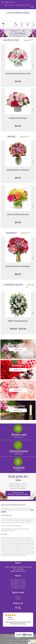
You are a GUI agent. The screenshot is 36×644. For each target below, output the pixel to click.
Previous (3, 65)
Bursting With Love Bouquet (18, 266)
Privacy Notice (23, 640)
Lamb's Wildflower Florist (18, 13)
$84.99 (18, 274)
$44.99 (18, 222)
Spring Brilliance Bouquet (18, 170)
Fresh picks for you (18, 482)
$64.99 (18, 126)
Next (33, 65)
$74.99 (18, 81)
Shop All (27, 40)
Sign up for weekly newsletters (18, 494)
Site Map (25, 643)
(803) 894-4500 (10, 2)
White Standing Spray (18, 321)
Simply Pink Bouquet (18, 118)
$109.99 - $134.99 (18, 329)
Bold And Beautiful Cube (18, 214)
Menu (3, 26)
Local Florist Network (14, 643)
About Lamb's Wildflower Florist (13, 505)
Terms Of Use (13, 640)
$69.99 (18, 178)
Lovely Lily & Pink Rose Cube (18, 74)
